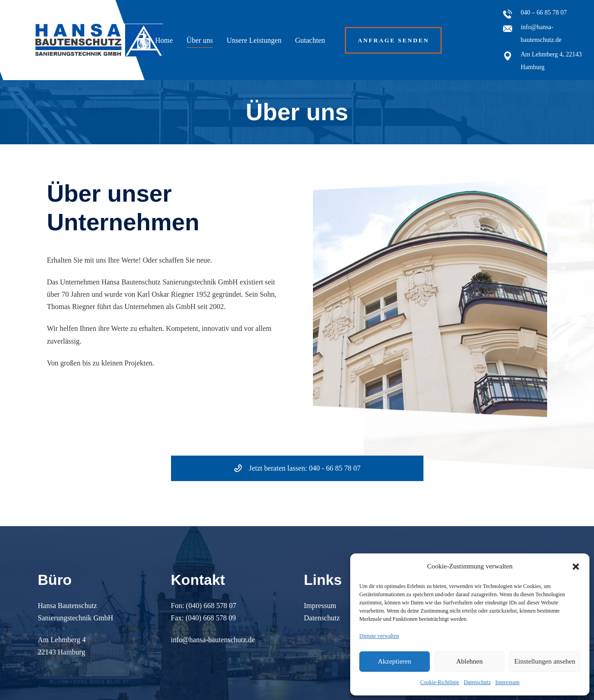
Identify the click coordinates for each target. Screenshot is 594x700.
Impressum (507, 682)
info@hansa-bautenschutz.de (213, 640)
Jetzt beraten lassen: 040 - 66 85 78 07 (297, 468)
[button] (576, 567)
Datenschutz (477, 682)
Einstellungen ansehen (545, 661)
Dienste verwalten (379, 636)
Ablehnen (469, 661)
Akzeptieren (395, 661)
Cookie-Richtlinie (440, 682)
